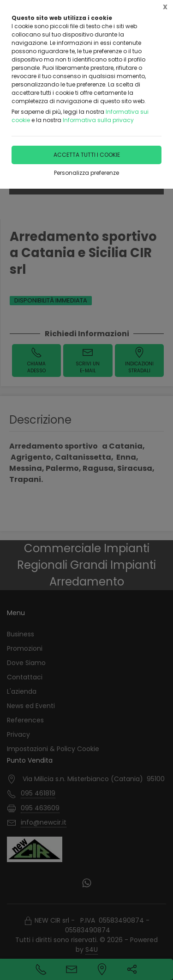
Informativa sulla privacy (98, 120)
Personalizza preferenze (86, 173)
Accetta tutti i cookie (87, 155)
